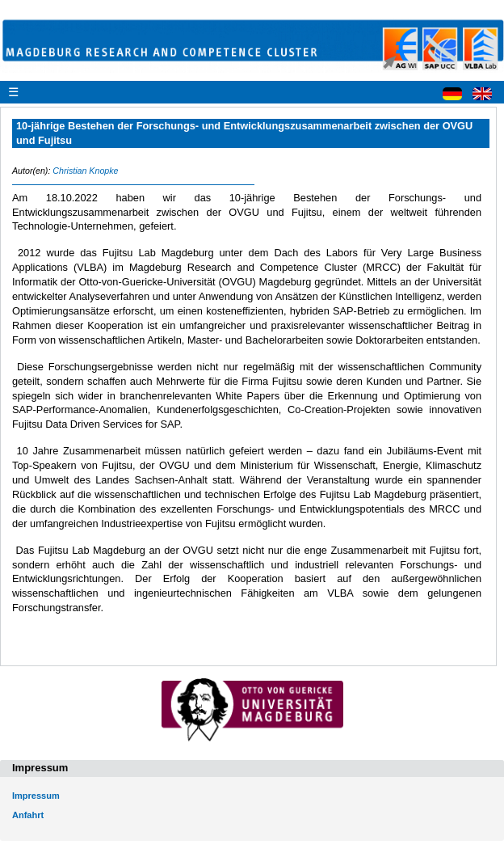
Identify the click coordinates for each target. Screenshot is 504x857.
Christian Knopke (85, 171)
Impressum (36, 796)
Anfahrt (28, 815)
